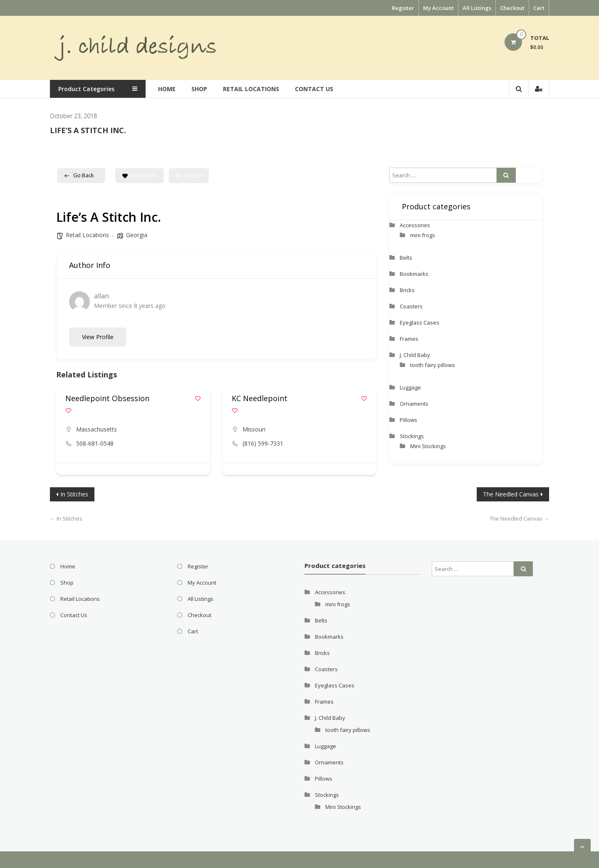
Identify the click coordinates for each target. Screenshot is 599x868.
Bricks (407, 290)
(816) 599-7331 (263, 443)
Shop (199, 89)
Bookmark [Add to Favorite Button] (140, 175)
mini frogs (423, 235)
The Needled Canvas (511, 494)
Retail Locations (251, 89)
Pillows (408, 420)
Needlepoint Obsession (107, 398)
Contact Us (314, 89)
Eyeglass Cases (420, 322)
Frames (409, 339)
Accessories (415, 225)
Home (167, 89)
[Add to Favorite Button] (198, 398)
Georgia (137, 235)
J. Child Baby (415, 355)
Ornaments (414, 404)
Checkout (512, 8)
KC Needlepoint (260, 398)
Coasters (411, 306)
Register (403, 8)
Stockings (412, 436)
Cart (539, 8)
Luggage (410, 387)
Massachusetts (97, 429)
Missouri (254, 429)
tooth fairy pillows (433, 365)
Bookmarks (414, 274)
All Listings (477, 8)
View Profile (98, 337)
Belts (406, 258)
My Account (438, 8)
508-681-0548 (95, 443)
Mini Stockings (428, 446)
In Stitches (74, 494)
